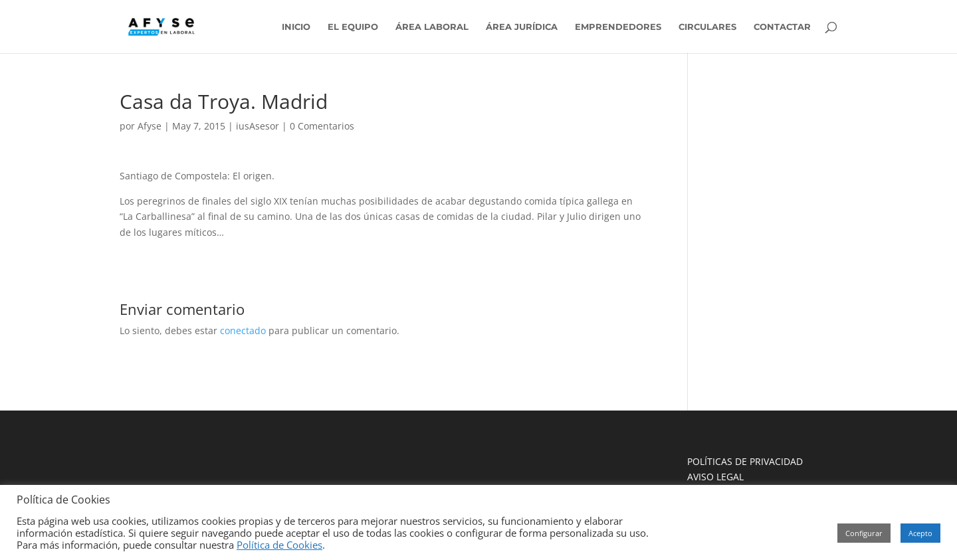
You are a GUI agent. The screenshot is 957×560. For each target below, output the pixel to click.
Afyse (150, 126)
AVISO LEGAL (715, 477)
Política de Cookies (279, 545)
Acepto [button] (920, 533)
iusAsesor (258, 126)
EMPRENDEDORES (618, 27)
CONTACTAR (782, 27)
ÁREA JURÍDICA (522, 27)
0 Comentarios (322, 126)
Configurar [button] (864, 533)
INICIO (296, 27)
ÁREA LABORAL (432, 27)
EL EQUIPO (353, 27)
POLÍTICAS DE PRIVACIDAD (745, 461)
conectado (243, 330)
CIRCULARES (707, 27)
